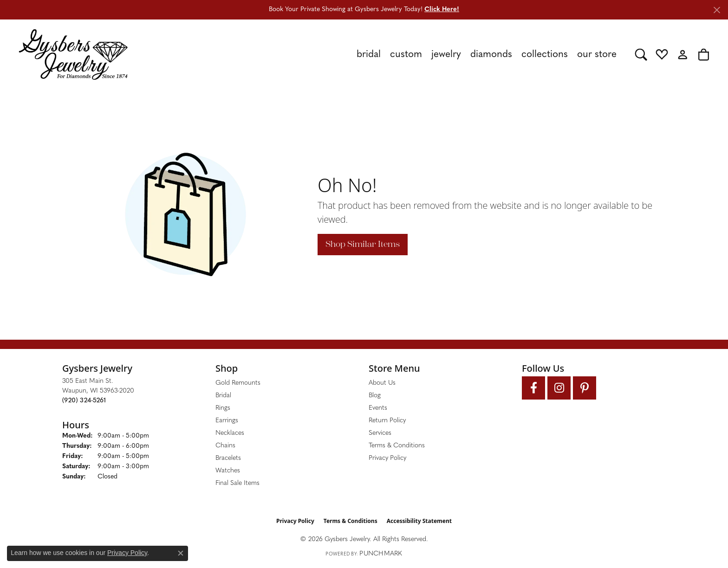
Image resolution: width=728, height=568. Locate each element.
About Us (382, 383)
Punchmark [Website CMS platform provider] (381, 554)
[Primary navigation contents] (381, 54)
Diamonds (491, 55)
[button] (641, 54)
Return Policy (387, 421)
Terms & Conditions (397, 446)
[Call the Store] (84, 401)
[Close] (717, 10)
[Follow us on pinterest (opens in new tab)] (585, 388)
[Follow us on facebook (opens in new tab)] (533, 388)
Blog (375, 396)
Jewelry (446, 55)
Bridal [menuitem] (223, 396)
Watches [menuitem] (228, 471)
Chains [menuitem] (225, 446)
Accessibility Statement (419, 521)
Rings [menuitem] (223, 408)
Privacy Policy (387, 458)
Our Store (597, 55)
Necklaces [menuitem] (230, 433)
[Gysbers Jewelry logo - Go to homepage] (73, 54)
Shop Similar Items (363, 244)
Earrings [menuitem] (227, 421)
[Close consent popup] (181, 553)
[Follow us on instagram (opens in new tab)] (559, 388)
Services (380, 433)
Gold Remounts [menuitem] (238, 383)
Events (378, 408)
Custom (406, 55)
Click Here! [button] (442, 10)
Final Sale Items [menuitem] (237, 483)
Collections (545, 55)
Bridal (369, 55)
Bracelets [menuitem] (228, 458)
